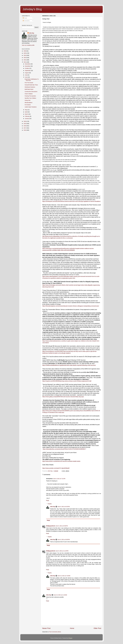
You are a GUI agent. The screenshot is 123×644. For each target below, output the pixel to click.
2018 (25, 126)
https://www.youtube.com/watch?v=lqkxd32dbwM (56, 468)
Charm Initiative (29, 94)
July (26, 75)
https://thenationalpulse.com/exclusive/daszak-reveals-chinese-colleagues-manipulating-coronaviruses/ (71, 306)
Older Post (97, 628)
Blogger (70, 638)
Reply (48, 500)
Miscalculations (29, 103)
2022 (25, 60)
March (27, 114)
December (28, 64)
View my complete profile (28, 45)
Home (72, 628)
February (27, 116)
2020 (25, 121)
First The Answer (29, 83)
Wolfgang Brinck (51, 526)
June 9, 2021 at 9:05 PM (64, 540)
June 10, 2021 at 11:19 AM (60, 595)
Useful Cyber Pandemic (31, 107)
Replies (50, 504)
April (26, 112)
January (27, 119)
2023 (25, 58)
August (27, 73)
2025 (25, 53)
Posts (25, 18)
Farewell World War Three (31, 85)
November (28, 66)
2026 (25, 51)
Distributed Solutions (30, 87)
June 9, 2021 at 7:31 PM (59, 479)
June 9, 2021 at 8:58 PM (62, 526)
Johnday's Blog (32, 9)
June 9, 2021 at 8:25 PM (64, 507)
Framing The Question (30, 96)
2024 (25, 55)
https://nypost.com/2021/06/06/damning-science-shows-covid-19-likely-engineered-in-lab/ (67, 381)
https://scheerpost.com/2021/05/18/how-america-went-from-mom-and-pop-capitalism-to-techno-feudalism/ (71, 201)
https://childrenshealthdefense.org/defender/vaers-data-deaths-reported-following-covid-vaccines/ (69, 365)
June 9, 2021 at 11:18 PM (62, 551)
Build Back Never (29, 89)
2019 (25, 124)
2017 (25, 128)
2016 (25, 130)
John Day (53, 507)
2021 (25, 62)
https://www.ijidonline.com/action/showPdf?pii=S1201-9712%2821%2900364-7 (64, 449)
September (28, 71)
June (26, 77)
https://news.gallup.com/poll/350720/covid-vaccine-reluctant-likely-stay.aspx (63, 397)
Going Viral (27, 100)
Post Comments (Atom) (55, 632)
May (26, 110)
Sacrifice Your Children (30, 98)
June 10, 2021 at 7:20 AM (64, 576)
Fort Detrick (28, 105)
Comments (26, 21)
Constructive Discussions (31, 92)
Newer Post (46, 628)
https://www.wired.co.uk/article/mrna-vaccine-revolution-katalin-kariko (61, 461)
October (27, 68)
